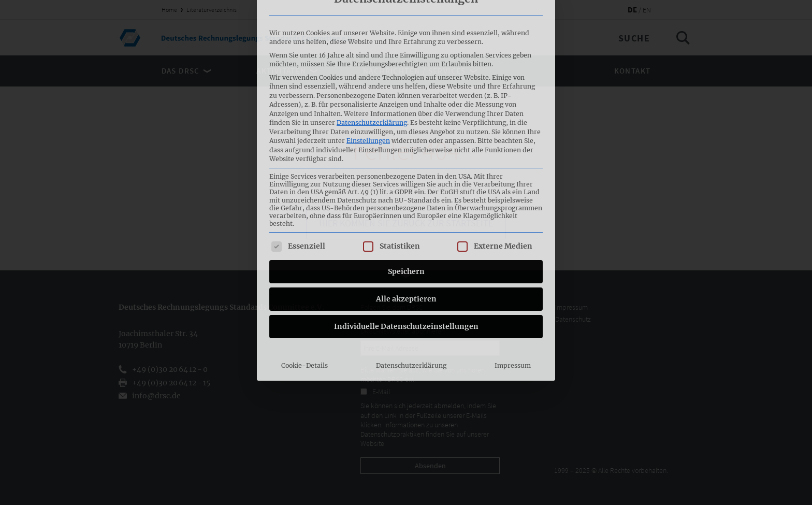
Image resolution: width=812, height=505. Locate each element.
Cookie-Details (304, 279)
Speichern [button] (406, 185)
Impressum (513, 279)
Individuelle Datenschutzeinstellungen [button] (406, 240)
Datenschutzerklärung (372, 37)
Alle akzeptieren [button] (406, 213)
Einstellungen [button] (368, 55)
